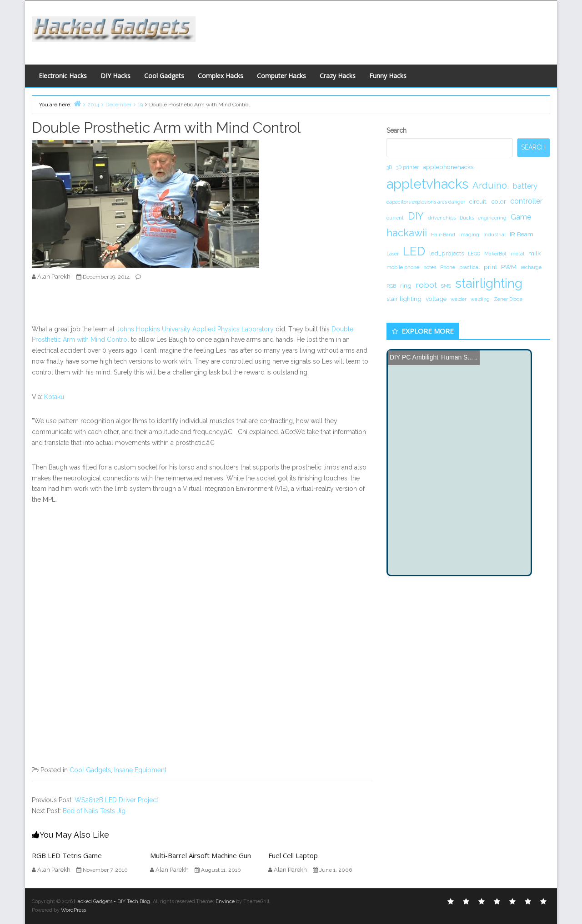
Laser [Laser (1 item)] (393, 254)
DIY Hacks (115, 76)
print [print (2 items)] (490, 267)
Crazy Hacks (338, 76)
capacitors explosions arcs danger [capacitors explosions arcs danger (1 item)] (426, 202)
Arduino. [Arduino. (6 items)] (491, 185)
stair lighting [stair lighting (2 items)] (404, 299)
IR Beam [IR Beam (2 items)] (522, 234)
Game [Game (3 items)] (521, 217)
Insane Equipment (140, 770)
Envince (225, 902)
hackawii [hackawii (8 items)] (407, 233)
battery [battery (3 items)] (525, 186)
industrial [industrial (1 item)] (494, 235)
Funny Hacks (388, 76)
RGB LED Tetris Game (67, 855)
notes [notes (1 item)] (430, 267)
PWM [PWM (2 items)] (509, 267)
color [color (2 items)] (499, 201)
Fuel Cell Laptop (293, 855)
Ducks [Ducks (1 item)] (467, 218)
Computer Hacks (281, 76)
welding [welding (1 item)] (480, 299)
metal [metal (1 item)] (517, 254)
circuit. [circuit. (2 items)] (478, 201)
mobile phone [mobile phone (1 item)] (403, 267)
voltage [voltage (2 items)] (436, 299)
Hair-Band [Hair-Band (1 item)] (443, 235)
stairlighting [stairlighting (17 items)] (489, 283)
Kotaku (54, 397)
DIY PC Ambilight (414, 357)
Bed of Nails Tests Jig (94, 811)
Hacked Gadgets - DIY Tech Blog (112, 902)
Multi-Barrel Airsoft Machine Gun (201, 855)
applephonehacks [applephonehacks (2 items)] (448, 167)
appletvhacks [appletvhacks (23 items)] (427, 184)
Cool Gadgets (164, 76)
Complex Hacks (221, 76)
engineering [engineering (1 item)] (492, 218)
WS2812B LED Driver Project (116, 800)
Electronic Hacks (63, 76)
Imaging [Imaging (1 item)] (469, 235)
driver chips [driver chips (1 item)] (442, 218)
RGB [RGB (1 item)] (391, 286)
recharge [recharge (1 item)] (531, 267)
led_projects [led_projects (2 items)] (447, 253)
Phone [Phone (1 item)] (448, 267)
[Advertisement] (380, 30)
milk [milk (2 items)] (534, 253)
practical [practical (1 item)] (469, 267)
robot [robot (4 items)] (426, 285)
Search (396, 130)
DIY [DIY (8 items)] (416, 216)
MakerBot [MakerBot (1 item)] (495, 254)
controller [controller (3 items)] (526, 201)
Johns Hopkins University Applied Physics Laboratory (195, 329)
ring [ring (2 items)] (406, 285)
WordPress (73, 910)
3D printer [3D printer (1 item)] (407, 167)
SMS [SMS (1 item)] (446, 286)
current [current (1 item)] (395, 218)
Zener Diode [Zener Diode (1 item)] (508, 299)
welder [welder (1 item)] (459, 299)
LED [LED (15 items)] (414, 251)
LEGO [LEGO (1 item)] (474, 254)
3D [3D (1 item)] (389, 167)
